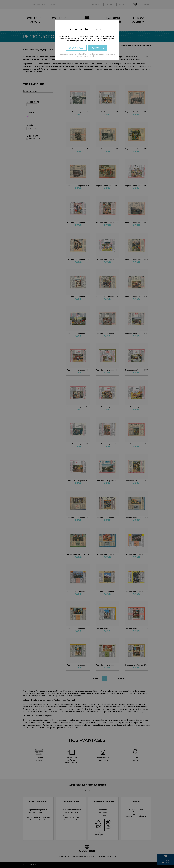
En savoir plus (76, 48)
